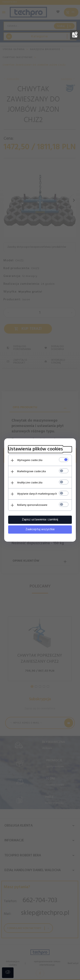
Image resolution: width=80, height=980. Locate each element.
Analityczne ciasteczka (30, 483)
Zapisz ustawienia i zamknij (40, 520)
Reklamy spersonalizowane (32, 505)
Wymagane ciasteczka (30, 460)
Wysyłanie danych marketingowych (37, 494)
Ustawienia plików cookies (36, 449)
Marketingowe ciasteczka (31, 471)
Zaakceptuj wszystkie (40, 529)
